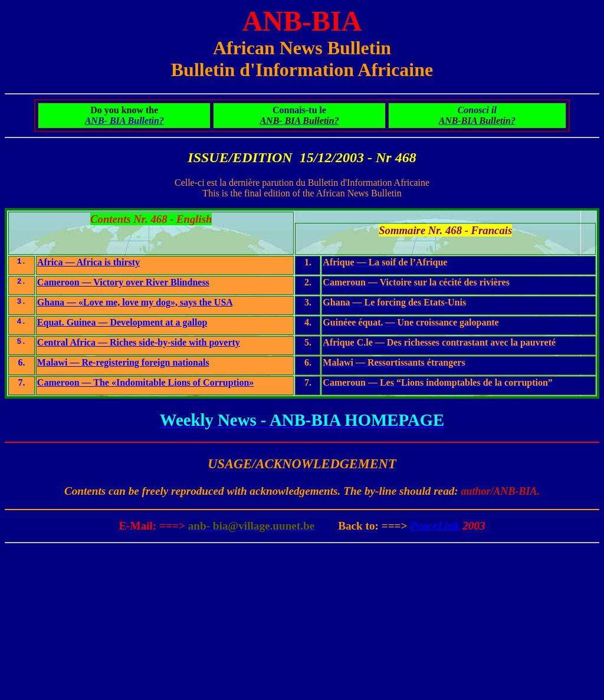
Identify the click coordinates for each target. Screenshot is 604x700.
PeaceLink (435, 526)
